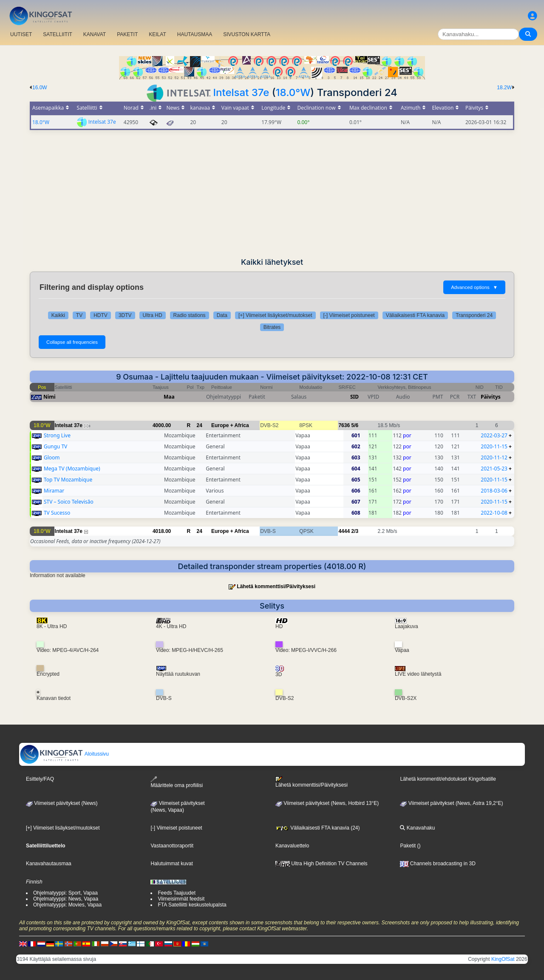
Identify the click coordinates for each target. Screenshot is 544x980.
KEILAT (157, 34)
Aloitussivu (64, 754)
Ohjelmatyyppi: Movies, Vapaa (67, 905)
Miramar (54, 491)
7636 (344, 425)
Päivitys (491, 397)
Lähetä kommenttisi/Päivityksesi (276, 586)
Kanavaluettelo (292, 846)
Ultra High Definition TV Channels (322, 864)
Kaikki (58, 315)
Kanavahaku (417, 828)
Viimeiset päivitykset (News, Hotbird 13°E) (327, 803)
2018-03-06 (494, 491)
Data (222, 315)
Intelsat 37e (241, 92)
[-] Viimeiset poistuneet (349, 315)
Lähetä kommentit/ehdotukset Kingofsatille (448, 779)
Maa (169, 397)
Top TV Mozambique (68, 480)
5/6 (355, 425)
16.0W (40, 88)
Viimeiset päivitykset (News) (62, 803)
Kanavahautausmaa (49, 864)
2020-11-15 (494, 446)
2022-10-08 (494, 513)
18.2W (504, 88)
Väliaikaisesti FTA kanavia (415, 315)
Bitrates (272, 327)
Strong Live (57, 435)
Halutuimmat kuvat (171, 864)
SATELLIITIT (57, 34)
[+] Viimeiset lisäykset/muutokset (275, 315)
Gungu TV (55, 446)
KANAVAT (95, 34)
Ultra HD (153, 315)
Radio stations (190, 315)
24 (200, 425)
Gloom (52, 457)
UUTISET (21, 34)
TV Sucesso (57, 513)
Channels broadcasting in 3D (438, 864)
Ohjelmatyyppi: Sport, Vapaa (65, 893)
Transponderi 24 (474, 315)
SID (354, 397)
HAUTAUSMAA (195, 34)
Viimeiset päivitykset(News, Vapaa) (177, 807)
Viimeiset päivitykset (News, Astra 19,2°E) (451, 803)
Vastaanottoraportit (172, 846)
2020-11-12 (494, 457)
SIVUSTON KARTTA (247, 34)
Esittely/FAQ (40, 779)
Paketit (408, 846)
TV (79, 315)
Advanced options (474, 287)
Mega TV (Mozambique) (72, 469)
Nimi (50, 397)
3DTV (125, 315)
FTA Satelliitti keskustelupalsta (192, 905)
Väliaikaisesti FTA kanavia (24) (318, 828)
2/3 (355, 531)
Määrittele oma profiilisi (177, 782)
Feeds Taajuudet (177, 893)
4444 (344, 531)
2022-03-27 (494, 435)
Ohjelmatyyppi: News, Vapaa (66, 899)
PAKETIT (127, 34)
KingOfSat (503, 959)
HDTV (101, 315)
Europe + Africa (230, 425)
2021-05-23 (494, 469)
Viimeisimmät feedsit (181, 899)
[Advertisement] (272, 194)
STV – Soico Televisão (69, 502)
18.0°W (293, 92)
